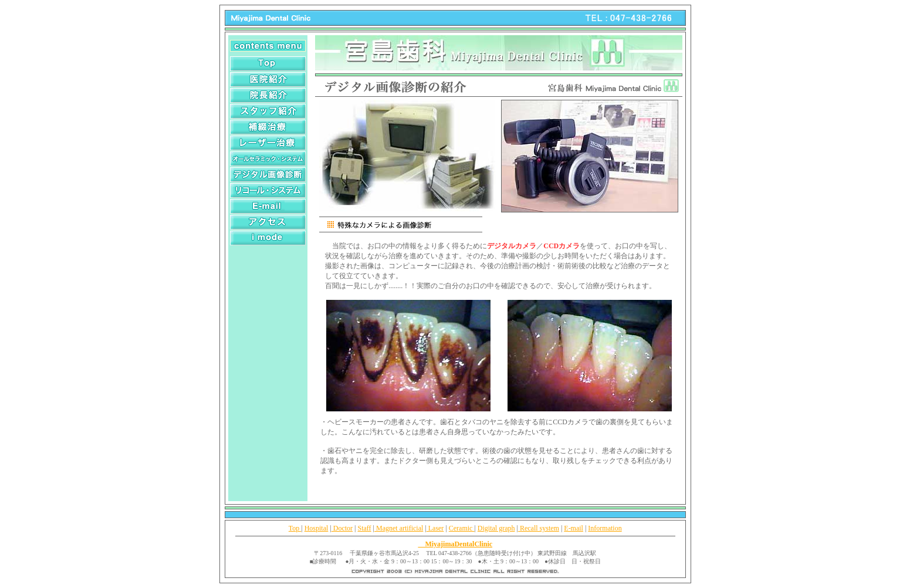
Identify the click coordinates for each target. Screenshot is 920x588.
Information (605, 528)
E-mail (574, 528)
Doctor (342, 528)
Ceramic (462, 528)
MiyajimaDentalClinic (455, 544)
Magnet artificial (399, 528)
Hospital (317, 528)
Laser (435, 528)
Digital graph (496, 528)
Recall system (539, 528)
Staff (365, 528)
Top (295, 528)
